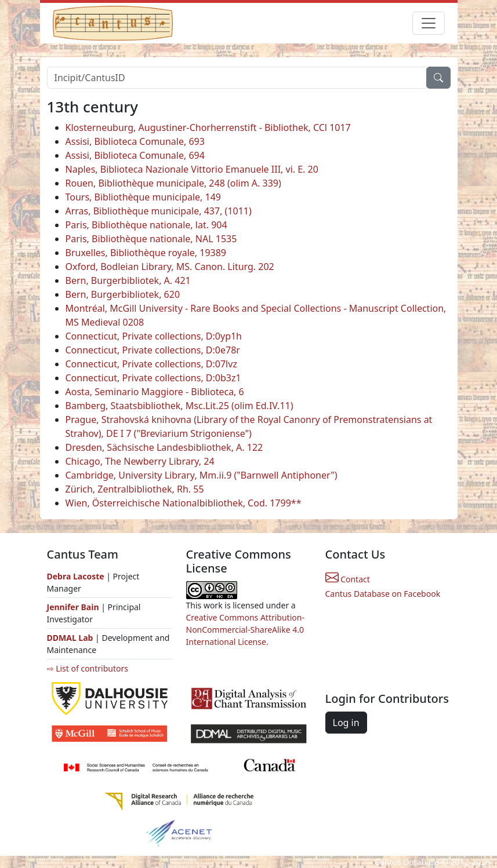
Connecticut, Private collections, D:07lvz (151, 364)
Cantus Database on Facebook (383, 594)
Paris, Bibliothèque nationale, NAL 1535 (151, 239)
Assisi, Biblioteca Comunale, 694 (135, 155)
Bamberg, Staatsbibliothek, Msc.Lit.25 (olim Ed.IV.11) (179, 406)
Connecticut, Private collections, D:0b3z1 (153, 378)
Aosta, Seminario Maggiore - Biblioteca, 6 (155, 392)
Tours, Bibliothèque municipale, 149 (144, 197)
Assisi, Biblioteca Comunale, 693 (135, 141)
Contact (348, 579)
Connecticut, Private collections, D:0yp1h (154, 336)
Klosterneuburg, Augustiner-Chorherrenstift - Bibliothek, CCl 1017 (208, 127)
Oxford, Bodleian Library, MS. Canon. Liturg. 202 (170, 267)
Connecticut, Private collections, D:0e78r (153, 350)
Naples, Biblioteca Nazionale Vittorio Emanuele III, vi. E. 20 (192, 169)
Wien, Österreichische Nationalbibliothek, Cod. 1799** (184, 503)
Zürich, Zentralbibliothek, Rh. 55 (135, 489)
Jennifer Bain (74, 607)
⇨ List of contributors (88, 668)
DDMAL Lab (70, 638)
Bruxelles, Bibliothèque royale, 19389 (146, 253)
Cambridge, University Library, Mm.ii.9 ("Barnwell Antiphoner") (202, 475)
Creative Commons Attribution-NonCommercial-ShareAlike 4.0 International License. (245, 630)
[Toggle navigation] (429, 23)
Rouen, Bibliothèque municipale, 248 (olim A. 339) (173, 183)
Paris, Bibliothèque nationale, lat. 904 (146, 225)
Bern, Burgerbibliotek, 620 (123, 294)
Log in (346, 723)
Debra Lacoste (76, 576)
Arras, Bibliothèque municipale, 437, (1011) (159, 211)
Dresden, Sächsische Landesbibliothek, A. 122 (164, 447)
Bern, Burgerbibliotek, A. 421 (128, 280)
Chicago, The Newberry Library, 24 (140, 461)
